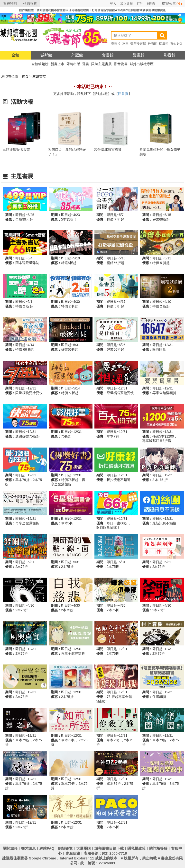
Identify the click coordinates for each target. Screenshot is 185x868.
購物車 (174, 4)
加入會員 (127, 4)
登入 (113, 4)
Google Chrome (42, 858)
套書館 (108, 55)
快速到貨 (30, 4)
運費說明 (10, 4)
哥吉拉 (116, 44)
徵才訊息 (28, 848)
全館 (15, 55)
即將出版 (73, 64)
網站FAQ (47, 848)
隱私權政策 (136, 848)
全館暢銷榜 (40, 64)
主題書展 (39, 76)
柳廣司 (164, 44)
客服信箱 (73, 853)
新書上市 (57, 64)
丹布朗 (153, 44)
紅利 (140, 4)
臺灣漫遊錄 (138, 44)
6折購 (151, 4)
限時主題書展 (102, 64)
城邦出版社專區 (142, 64)
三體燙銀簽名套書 (16, 149)
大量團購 (83, 848)
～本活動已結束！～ (92, 87)
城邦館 (46, 55)
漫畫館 (139, 55)
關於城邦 (10, 848)
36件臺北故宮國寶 (108, 149)
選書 (86, 64)
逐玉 (125, 44)
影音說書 (121, 64)
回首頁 (123, 94)
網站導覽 (65, 848)
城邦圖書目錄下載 (109, 848)
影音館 (170, 55)
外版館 (77, 55)
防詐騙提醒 (158, 848)
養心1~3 (176, 44)
